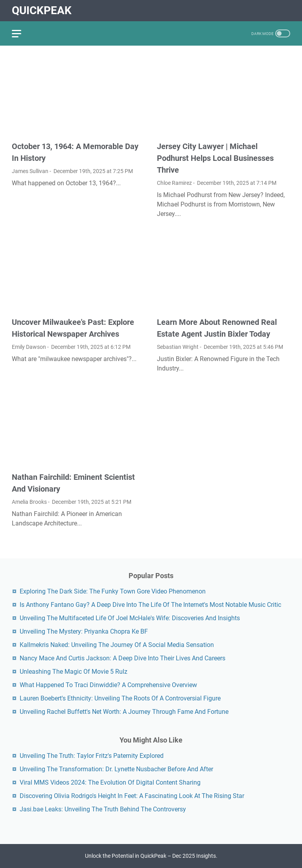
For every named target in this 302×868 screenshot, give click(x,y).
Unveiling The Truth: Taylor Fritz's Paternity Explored (92, 756)
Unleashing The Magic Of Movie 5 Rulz (74, 672)
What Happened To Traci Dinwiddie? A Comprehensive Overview (108, 685)
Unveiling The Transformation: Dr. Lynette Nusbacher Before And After (116, 769)
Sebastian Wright (178, 347)
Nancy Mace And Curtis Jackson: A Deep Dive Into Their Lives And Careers (122, 658)
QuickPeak (42, 10)
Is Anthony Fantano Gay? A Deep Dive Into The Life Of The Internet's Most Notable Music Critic (150, 605)
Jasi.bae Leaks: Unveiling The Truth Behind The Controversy (103, 809)
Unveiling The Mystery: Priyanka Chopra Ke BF (84, 631)
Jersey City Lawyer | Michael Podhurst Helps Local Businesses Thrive (215, 158)
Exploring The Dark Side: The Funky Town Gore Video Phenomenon (113, 591)
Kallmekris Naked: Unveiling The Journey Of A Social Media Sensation (117, 645)
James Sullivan (30, 171)
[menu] (21, 33)
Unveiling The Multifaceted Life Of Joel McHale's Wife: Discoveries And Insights (130, 618)
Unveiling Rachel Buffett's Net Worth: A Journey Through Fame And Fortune (124, 712)
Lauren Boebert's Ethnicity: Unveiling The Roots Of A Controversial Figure (120, 698)
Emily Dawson (29, 347)
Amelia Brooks (29, 502)
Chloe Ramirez (174, 183)
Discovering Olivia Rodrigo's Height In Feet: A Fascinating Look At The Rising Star (132, 796)
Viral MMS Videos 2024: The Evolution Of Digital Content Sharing (110, 782)
